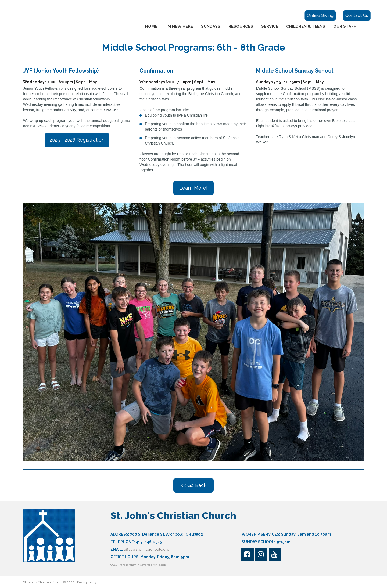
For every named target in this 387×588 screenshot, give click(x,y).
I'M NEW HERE (179, 26)
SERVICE (270, 26)
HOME (151, 26)
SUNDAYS (211, 26)
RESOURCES (241, 26)
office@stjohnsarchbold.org (148, 549)
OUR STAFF (345, 26)
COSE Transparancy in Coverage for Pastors (139, 565)
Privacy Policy (87, 582)
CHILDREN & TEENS (306, 26)
